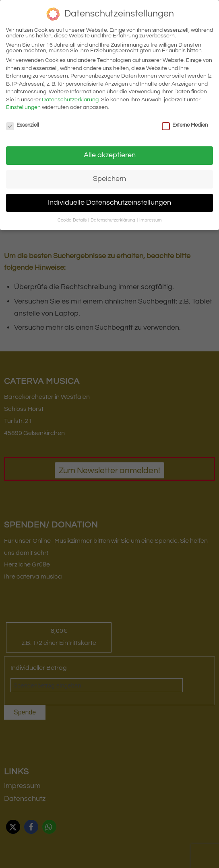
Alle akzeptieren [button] (110, 155)
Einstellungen (23, 107)
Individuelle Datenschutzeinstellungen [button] (109, 203)
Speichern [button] (109, 179)
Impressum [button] (151, 220)
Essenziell (23, 125)
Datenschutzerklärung (70, 100)
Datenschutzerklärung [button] (113, 220)
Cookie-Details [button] (72, 220)
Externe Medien (185, 125)
